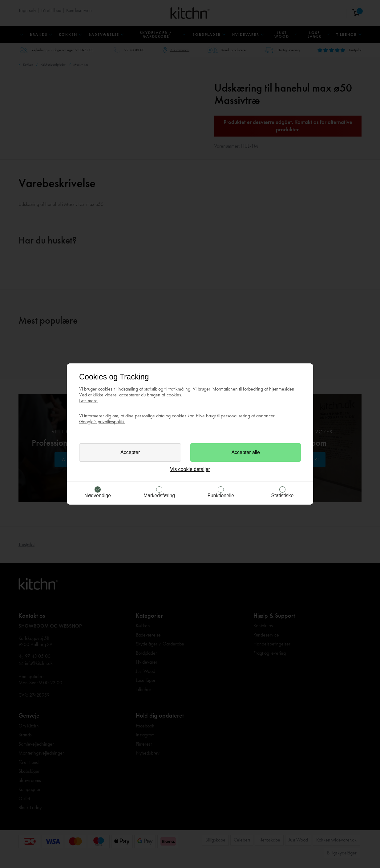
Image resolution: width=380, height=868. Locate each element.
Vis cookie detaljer (190, 469)
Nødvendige (98, 495)
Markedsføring (159, 495)
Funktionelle (221, 495)
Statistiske (283, 495)
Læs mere (88, 401)
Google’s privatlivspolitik (102, 422)
